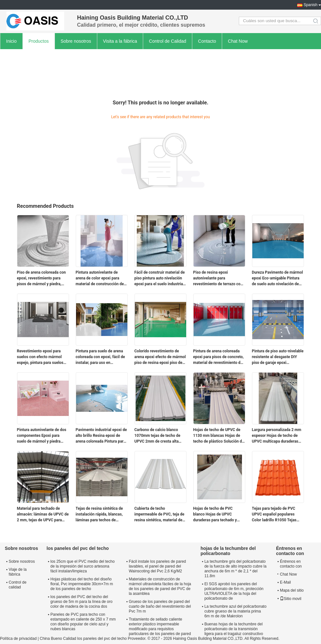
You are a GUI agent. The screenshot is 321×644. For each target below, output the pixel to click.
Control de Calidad (168, 41)
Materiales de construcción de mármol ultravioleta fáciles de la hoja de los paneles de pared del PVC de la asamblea (160, 586)
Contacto (207, 41)
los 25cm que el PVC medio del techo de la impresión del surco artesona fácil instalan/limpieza (82, 566)
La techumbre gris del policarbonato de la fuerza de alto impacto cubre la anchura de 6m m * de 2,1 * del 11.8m (235, 569)
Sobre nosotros (76, 41)
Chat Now (238, 41)
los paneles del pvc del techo (78, 548)
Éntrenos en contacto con (291, 564)
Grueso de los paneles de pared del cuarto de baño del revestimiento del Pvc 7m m (160, 606)
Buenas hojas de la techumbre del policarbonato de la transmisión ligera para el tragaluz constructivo (234, 629)
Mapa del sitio (292, 590)
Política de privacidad (18, 639)
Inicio (11, 41)
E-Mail (285, 582)
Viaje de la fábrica (18, 572)
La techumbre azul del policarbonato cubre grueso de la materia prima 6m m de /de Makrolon (235, 611)
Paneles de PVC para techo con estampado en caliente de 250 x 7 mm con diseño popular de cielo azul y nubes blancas (83, 622)
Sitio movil (291, 599)
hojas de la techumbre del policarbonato (228, 551)
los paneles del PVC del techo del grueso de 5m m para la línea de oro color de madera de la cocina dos (81, 602)
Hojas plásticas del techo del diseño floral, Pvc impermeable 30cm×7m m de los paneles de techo (82, 584)
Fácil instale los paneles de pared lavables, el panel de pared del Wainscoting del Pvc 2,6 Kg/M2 (157, 566)
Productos (39, 41)
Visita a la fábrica (120, 41)
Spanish (311, 5)
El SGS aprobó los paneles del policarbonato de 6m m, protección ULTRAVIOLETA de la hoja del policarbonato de (234, 591)
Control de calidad (17, 585)
